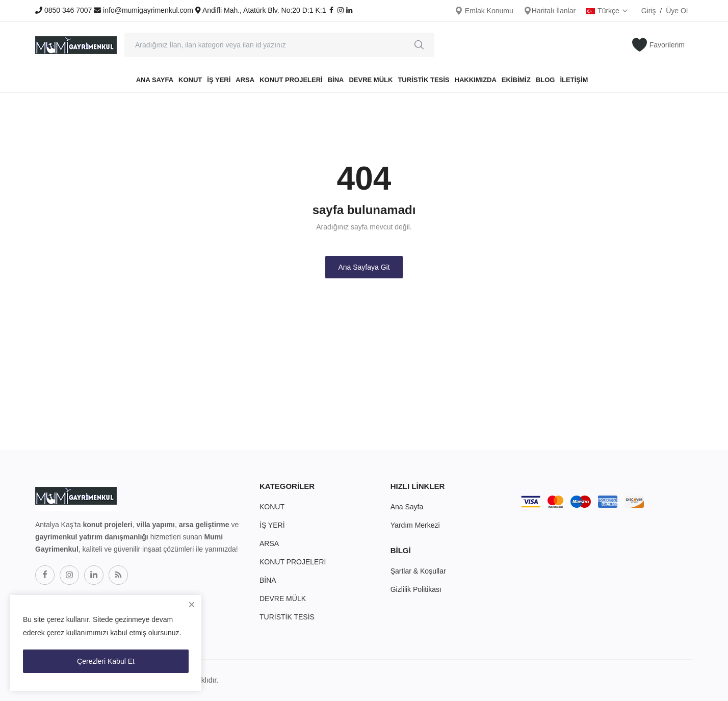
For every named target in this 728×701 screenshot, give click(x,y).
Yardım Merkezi (415, 525)
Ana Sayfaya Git (364, 267)
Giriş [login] (649, 11)
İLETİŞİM (574, 80)
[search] (419, 45)
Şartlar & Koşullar (418, 571)
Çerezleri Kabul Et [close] (106, 661)
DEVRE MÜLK (371, 80)
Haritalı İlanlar (550, 11)
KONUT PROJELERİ (291, 80)
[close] (192, 605)
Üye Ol (677, 11)
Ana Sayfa (155, 80)
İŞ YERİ (219, 80)
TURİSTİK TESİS (423, 80)
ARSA (245, 80)
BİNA (336, 80)
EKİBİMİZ (516, 80)
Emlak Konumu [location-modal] (484, 11)
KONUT (190, 80)
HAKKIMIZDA (476, 80)
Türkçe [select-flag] (607, 11)
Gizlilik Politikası (416, 589)
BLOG (545, 80)
